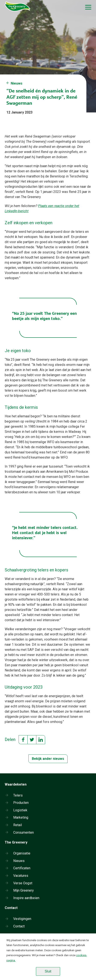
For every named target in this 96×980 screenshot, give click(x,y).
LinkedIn (41, 740)
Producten (21, 803)
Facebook (23, 740)
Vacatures (21, 876)
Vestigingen (22, 919)
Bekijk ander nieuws (48, 759)
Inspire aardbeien (26, 898)
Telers (18, 795)
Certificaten (22, 868)
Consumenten (24, 832)
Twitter (32, 740)
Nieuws (17, 83)
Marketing (21, 817)
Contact (19, 926)
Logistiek (20, 810)
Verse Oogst (23, 883)
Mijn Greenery (24, 890)
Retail (18, 825)
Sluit (48, 971)
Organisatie (22, 853)
